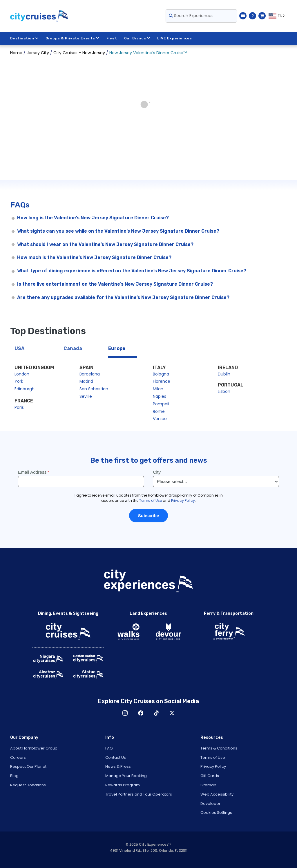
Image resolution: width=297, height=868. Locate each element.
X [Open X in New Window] (172, 713)
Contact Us (116, 757)
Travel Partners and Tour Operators (139, 794)
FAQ (109, 748)
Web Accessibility (217, 794)
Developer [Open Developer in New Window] (210, 804)
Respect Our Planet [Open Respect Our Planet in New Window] (28, 766)
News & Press (118, 766)
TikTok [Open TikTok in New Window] (156, 713)
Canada (73, 348)
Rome (159, 411)
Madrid (86, 381)
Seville (86, 396)
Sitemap (208, 785)
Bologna (161, 374)
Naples (160, 396)
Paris (19, 407)
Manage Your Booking (126, 776)
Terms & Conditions (219, 748)
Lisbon (224, 391)
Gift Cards (210, 776)
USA (19, 348)
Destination (24, 38)
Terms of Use (213, 757)
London (22, 374)
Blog (14, 776)
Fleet (112, 38)
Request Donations (28, 785)
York (19, 381)
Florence (162, 381)
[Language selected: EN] (278, 16)
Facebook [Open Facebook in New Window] (141, 713)
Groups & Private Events (73, 38)
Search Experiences (191, 16)
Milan (158, 389)
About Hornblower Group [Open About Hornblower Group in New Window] (34, 748)
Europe (117, 348)
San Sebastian (94, 389)
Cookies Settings (216, 813)
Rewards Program (123, 785)
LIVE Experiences (175, 38)
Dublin (224, 374)
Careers (18, 757)
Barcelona (90, 374)
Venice (160, 419)
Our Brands (137, 38)
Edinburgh (25, 389)
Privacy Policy (213, 766)
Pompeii (161, 404)
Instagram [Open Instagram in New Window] (125, 713)
